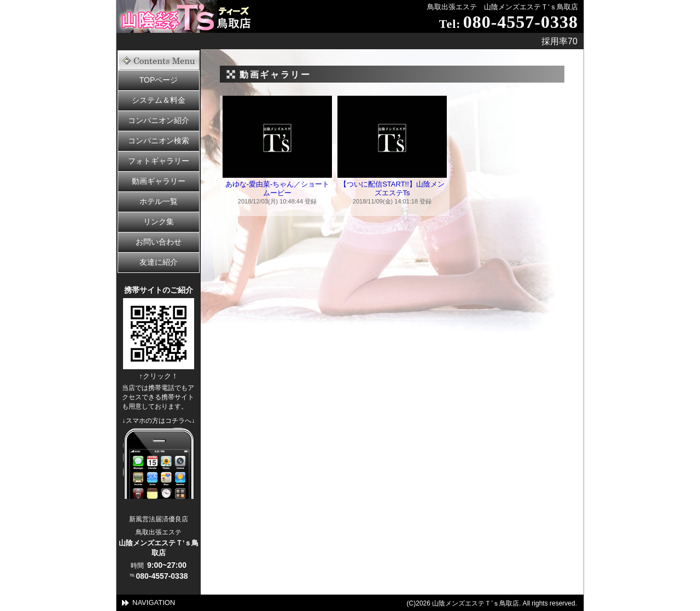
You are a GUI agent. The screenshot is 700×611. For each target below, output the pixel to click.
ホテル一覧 (159, 201)
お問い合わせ (159, 242)
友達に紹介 (159, 262)
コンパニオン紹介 (159, 120)
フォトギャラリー (159, 161)
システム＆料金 (159, 100)
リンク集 (159, 222)
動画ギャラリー (159, 181)
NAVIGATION (154, 603)
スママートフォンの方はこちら (159, 463)
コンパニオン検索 (159, 141)
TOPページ (159, 80)
